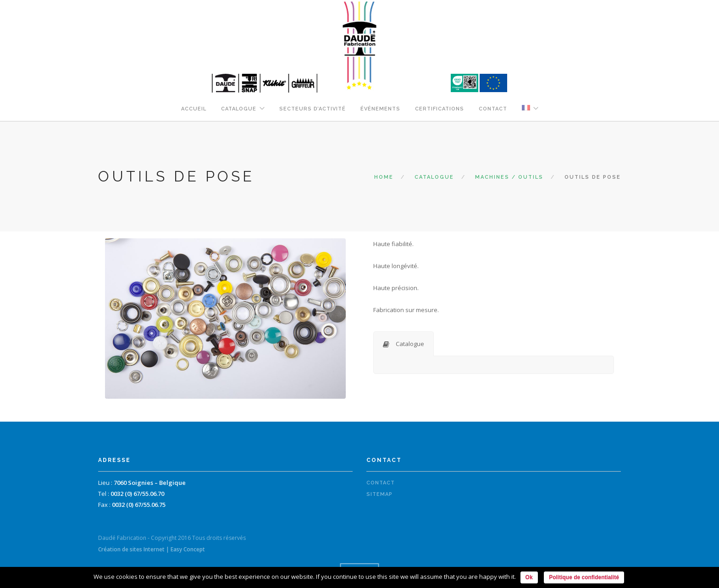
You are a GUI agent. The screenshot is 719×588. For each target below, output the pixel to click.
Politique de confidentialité (584, 577)
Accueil (194, 109)
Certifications (440, 109)
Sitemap (379, 494)
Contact (493, 109)
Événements (380, 109)
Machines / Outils (509, 177)
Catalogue (239, 109)
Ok (529, 577)
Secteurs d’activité (312, 109)
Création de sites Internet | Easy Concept (152, 549)
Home (384, 177)
